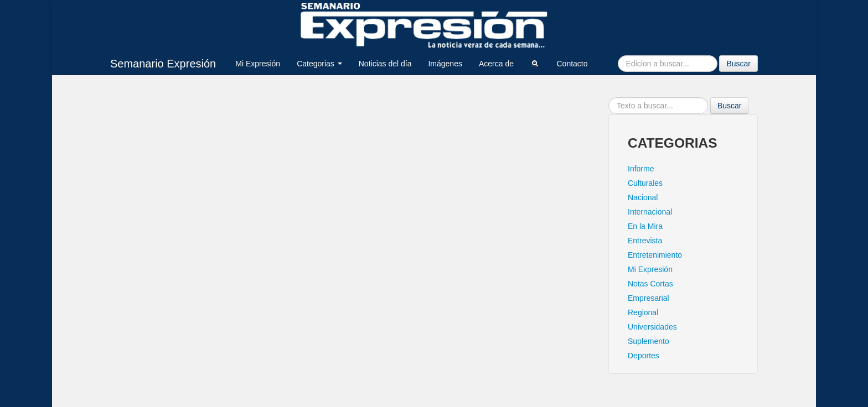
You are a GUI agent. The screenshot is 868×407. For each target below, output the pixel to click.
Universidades (652, 327)
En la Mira (645, 226)
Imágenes (445, 64)
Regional (643, 312)
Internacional (650, 212)
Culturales (645, 183)
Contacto (572, 64)
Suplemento (649, 341)
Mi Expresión (258, 64)
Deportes (644, 356)
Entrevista (645, 241)
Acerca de (496, 64)
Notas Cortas (650, 284)
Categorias (319, 64)
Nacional (643, 197)
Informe (641, 169)
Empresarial (649, 298)
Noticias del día (385, 64)
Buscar (738, 64)
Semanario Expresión (163, 64)
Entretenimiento (655, 255)
